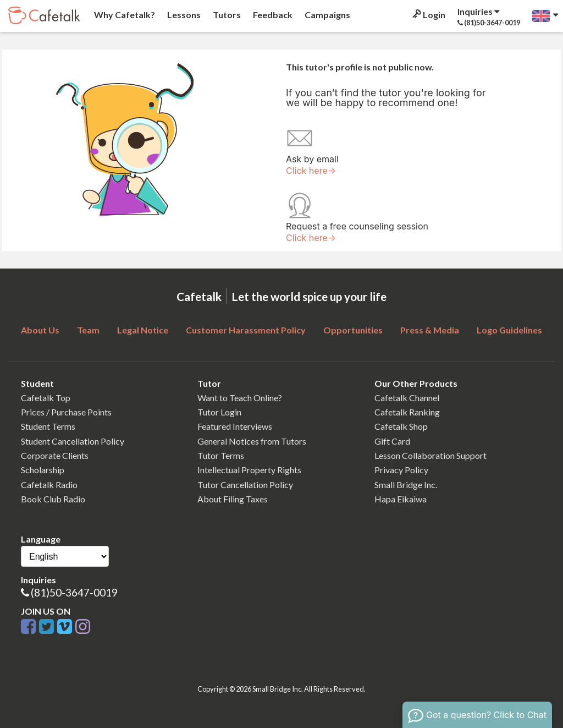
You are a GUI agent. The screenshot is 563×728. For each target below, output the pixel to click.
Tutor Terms (221, 455)
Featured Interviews (235, 426)
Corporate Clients (55, 455)
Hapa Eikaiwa (401, 499)
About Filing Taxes (233, 499)
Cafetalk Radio (49, 485)
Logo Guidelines (509, 330)
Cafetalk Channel (407, 398)
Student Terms (48, 426)
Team (88, 330)
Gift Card (392, 441)
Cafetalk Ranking (407, 412)
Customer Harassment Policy (246, 330)
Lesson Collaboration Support (430, 455)
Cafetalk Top (46, 398)
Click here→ (311, 171)
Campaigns (327, 15)
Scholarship (43, 470)
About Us (40, 330)
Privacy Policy (401, 470)
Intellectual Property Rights (249, 470)
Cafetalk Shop (401, 426)
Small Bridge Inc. (406, 485)
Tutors (226, 15)
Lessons (183, 15)
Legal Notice (143, 330)
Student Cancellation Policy (73, 441)
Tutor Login (219, 412)
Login (428, 15)
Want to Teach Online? (240, 398)
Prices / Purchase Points (66, 412)
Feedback (272, 15)
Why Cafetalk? (124, 15)
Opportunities (353, 330)
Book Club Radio (53, 499)
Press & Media (430, 330)
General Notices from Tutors (252, 441)
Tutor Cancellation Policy (245, 485)
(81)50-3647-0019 (74, 592)
